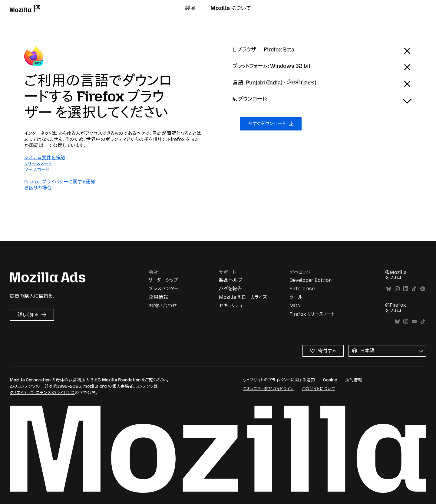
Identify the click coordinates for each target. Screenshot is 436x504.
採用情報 (158, 297)
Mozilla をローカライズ (243, 297)
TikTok (414, 289)
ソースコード (37, 170)
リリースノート (38, 164)
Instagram (397, 289)
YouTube (414, 322)
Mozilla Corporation (30, 380)
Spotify (423, 289)
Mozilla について (231, 8)
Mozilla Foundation (121, 380)
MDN (295, 306)
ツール (296, 297)
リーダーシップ (163, 280)
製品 (190, 8)
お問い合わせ (163, 306)
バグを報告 (230, 289)
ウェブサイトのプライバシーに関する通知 (279, 380)
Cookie (330, 380)
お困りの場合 (38, 188)
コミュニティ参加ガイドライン (268, 389)
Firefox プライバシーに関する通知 (60, 182)
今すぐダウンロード (271, 124)
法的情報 (354, 380)
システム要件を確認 (45, 158)
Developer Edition (311, 280)
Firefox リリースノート (312, 314)
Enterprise (302, 289)
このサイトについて (319, 389)
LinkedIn (406, 289)
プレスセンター (164, 289)
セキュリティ (231, 306)
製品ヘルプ (231, 280)
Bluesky (389, 289)
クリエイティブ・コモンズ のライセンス (42, 393)
